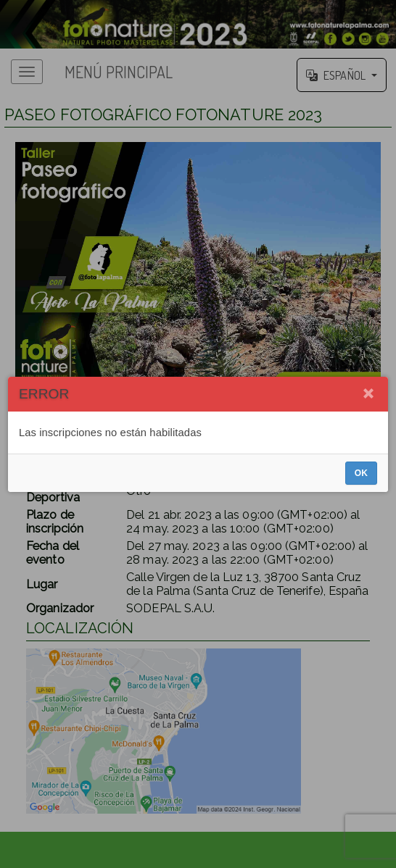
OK (361, 473)
